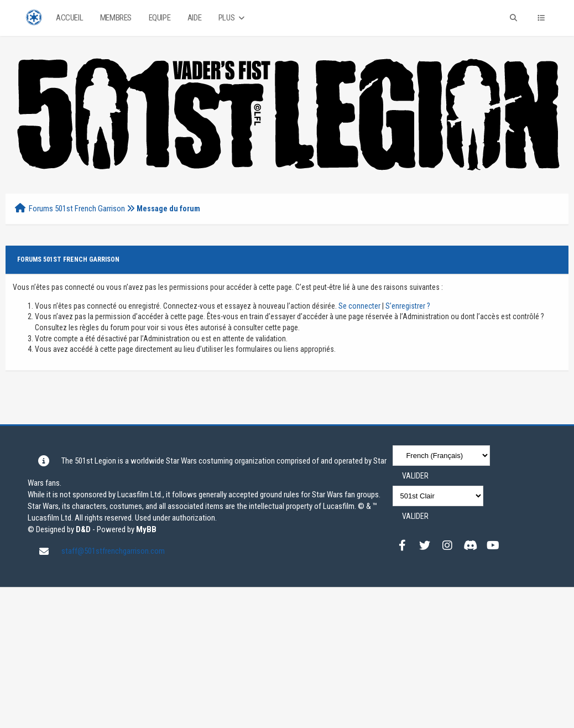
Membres (116, 18)
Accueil (69, 18)
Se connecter (359, 306)
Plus (233, 18)
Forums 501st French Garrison (77, 209)
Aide (194, 18)
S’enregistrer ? (408, 306)
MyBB (146, 529)
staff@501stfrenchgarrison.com (113, 551)
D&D (83, 529)
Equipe (160, 18)
